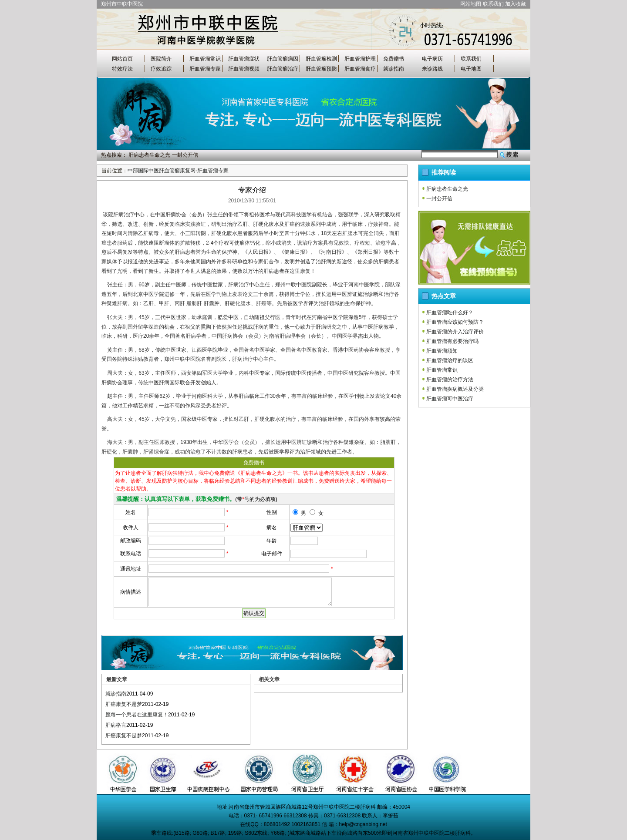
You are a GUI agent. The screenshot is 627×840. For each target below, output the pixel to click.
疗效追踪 (161, 69)
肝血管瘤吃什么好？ (450, 312)
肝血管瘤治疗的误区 (450, 360)
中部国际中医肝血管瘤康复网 (162, 171)
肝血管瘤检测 (321, 59)
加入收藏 (516, 4)
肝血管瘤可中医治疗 (450, 399)
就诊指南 (394, 69)
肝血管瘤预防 (321, 69)
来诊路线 (432, 69)
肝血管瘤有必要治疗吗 (452, 341)
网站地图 (471, 4)
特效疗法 (122, 69)
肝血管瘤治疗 (283, 69)
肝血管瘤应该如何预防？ (455, 322)
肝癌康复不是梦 (124, 704)
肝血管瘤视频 (244, 69)
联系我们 (493, 4)
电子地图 (471, 69)
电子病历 (432, 59)
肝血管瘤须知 (442, 351)
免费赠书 (394, 59)
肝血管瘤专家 (205, 69)
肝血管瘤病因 (283, 59)
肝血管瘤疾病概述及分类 (455, 389)
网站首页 (122, 59)
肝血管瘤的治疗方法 (450, 380)
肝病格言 (116, 725)
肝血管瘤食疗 (360, 69)
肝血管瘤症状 (244, 59)
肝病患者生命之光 (149, 155)
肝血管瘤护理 (360, 59)
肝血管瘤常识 (205, 59)
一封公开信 (185, 155)
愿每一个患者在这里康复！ (137, 715)
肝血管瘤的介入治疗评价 (455, 332)
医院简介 (161, 59)
